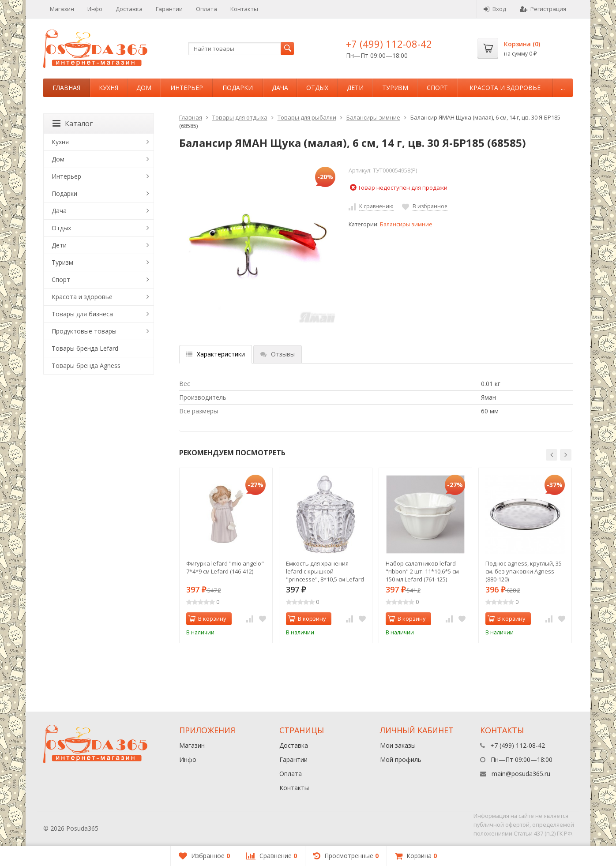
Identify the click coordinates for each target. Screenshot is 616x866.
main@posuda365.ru (521, 774)
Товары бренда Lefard (85, 348)
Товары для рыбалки (307, 117)
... (563, 88)
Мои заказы (398, 745)
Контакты (244, 9)
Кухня (109, 88)
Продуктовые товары (84, 331)
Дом (144, 88)
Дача (280, 88)
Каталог (73, 124)
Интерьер (187, 88)
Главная (66, 88)
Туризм (395, 88)
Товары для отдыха (240, 117)
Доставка (129, 9)
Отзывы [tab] (278, 354)
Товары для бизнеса (82, 314)
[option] (226, 555)
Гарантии (169, 9)
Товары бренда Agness (86, 366)
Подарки (238, 88)
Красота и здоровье (505, 88)
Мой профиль (401, 759)
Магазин (62, 9)
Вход (495, 9)
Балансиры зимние (373, 117)
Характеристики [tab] (216, 354)
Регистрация (543, 9)
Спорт (437, 88)
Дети (355, 88)
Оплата (207, 9)
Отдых (317, 88)
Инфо (95, 9)
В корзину (207, 619)
